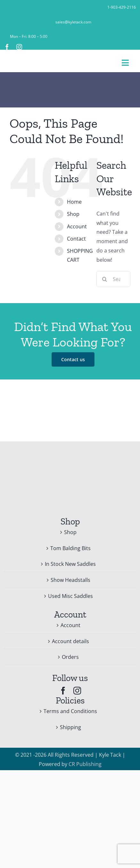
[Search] (104, 279)
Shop (73, 214)
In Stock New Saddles (70, 564)
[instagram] (19, 47)
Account (77, 226)
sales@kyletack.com (73, 22)
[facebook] (7, 47)
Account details (70, 641)
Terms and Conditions (70, 711)
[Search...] (113, 279)
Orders (70, 657)
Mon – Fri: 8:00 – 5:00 (29, 36)
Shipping (70, 727)
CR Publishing (85, 764)
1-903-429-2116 (122, 7)
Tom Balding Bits (70, 548)
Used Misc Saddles (70, 596)
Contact (76, 239)
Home (74, 202)
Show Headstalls (70, 580)
